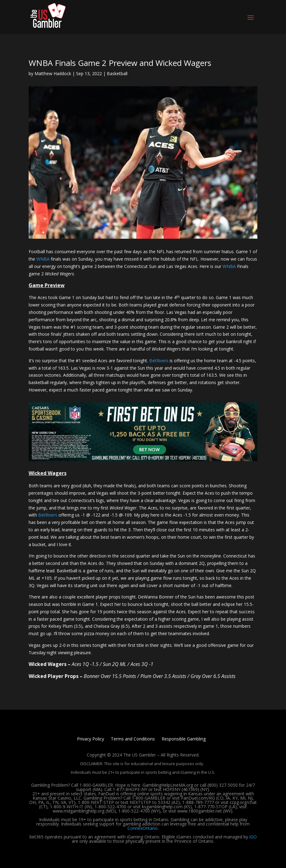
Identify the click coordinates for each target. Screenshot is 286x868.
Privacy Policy (91, 739)
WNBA (43, 259)
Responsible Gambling (184, 739)
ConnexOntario (143, 828)
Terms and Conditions (133, 739)
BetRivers (159, 361)
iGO (253, 837)
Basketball (117, 73)
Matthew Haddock (53, 73)
